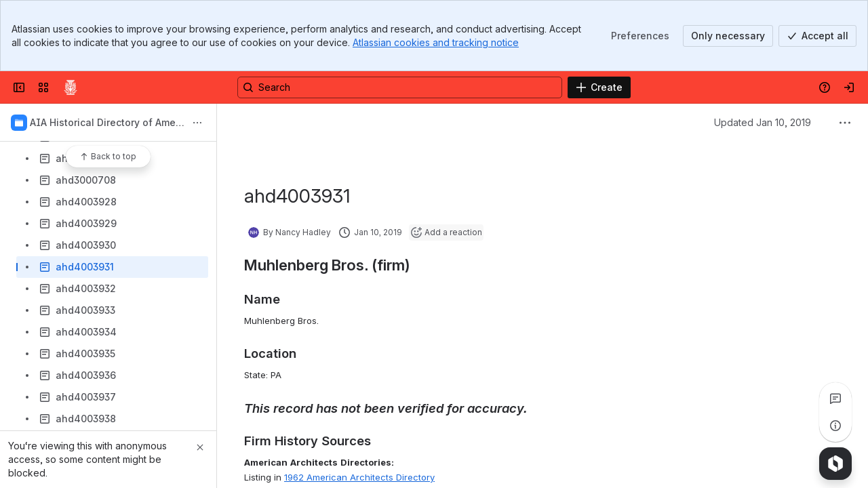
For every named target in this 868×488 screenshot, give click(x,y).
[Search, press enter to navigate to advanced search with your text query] (400, 87)
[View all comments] (835, 399)
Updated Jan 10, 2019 (763, 122)
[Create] (599, 87)
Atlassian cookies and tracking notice (436, 42)
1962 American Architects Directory (359, 477)
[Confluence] (71, 87)
